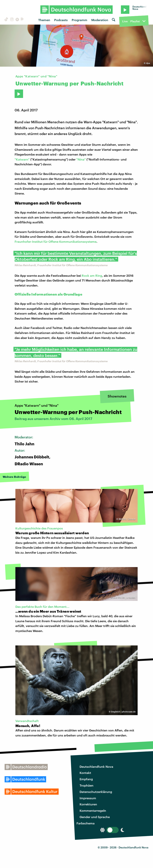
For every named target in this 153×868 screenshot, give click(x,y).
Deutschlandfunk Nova (96, 767)
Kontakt (85, 773)
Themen (44, 20)
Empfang (86, 779)
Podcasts (61, 20)
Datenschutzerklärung (96, 792)
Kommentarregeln (93, 810)
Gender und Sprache (95, 817)
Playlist (135, 21)
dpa (148, 63)
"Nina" (81, 159)
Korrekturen (88, 804)
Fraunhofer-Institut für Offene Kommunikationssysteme (56, 241)
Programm (79, 20)
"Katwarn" (22, 159)
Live (125, 21)
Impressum (88, 798)
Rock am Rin (91, 275)
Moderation (100, 20)
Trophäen (86, 785)
